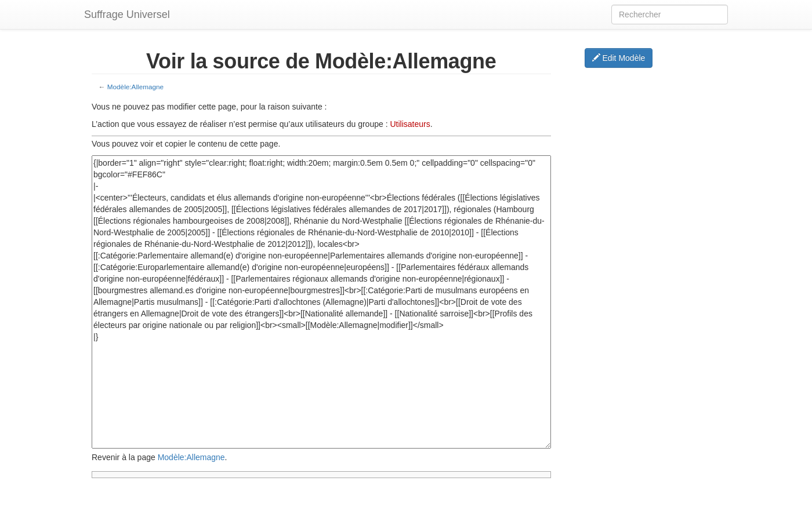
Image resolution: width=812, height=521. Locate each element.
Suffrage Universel (127, 14)
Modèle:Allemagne (135, 87)
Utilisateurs (410, 124)
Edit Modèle (619, 58)
